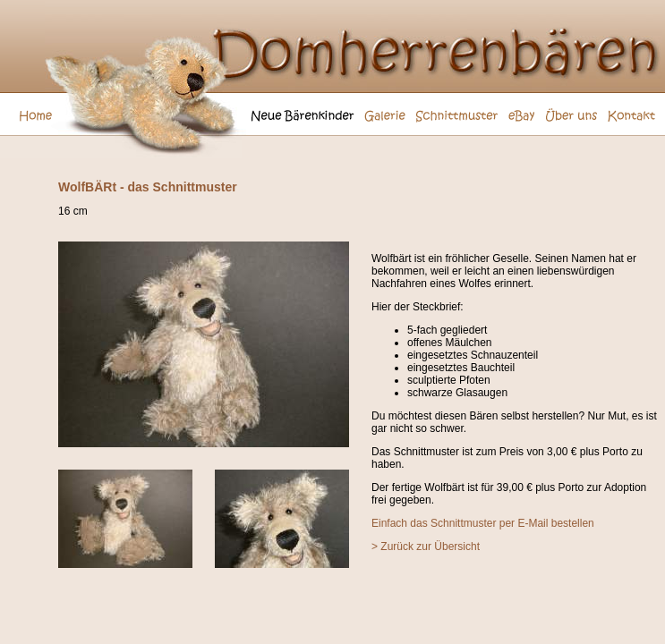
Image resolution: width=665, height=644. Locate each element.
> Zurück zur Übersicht (426, 547)
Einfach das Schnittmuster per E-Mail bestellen (483, 523)
